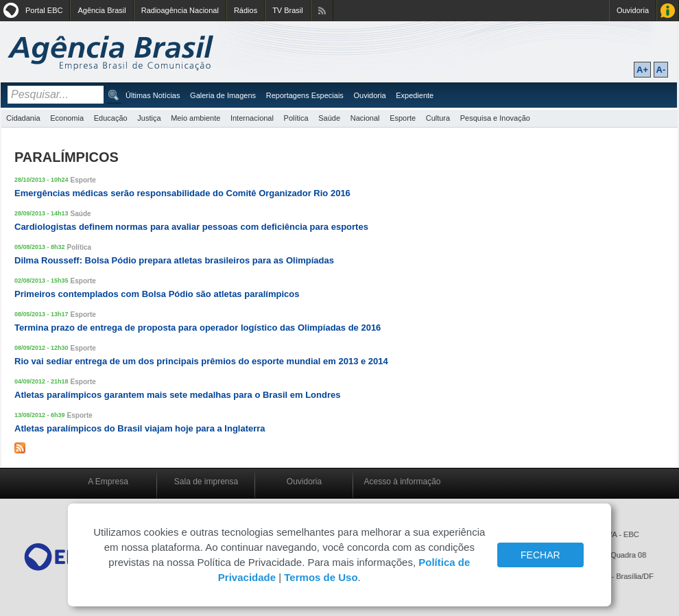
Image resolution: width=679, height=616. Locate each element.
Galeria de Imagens (223, 95)
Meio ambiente (195, 118)
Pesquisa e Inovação (495, 118)
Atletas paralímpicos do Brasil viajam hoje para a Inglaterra (140, 428)
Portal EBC (44, 10)
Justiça (149, 118)
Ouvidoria (633, 10)
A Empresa (108, 482)
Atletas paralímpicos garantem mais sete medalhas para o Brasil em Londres (177, 395)
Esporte (403, 118)
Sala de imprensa (206, 482)
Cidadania (23, 118)
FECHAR (540, 555)
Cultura (438, 118)
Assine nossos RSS (322, 11)
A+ (642, 70)
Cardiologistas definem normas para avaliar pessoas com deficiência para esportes (191, 227)
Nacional (365, 118)
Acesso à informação (402, 482)
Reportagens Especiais (305, 95)
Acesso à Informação (668, 11)
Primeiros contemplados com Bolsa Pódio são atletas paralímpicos (157, 294)
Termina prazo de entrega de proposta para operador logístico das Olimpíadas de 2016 (198, 328)
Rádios (246, 10)
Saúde (329, 118)
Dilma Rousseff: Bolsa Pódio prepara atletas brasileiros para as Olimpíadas (174, 260)
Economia (67, 118)
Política (296, 118)
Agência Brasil (102, 10)
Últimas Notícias (153, 95)
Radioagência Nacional (180, 10)
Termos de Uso (321, 577)
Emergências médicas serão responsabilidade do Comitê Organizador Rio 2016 (182, 193)
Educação (111, 118)
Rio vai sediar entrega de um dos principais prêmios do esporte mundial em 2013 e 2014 (201, 361)
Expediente (415, 95)
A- (661, 70)
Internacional (252, 118)
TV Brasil (288, 10)
